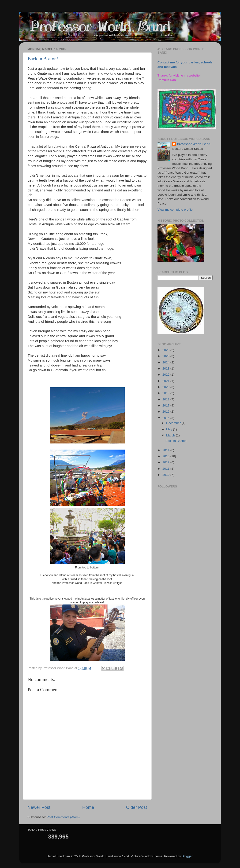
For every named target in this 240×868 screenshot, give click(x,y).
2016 (166, 412)
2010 (166, 475)
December (174, 423)
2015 (166, 418)
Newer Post (39, 807)
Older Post (137, 807)
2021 (166, 381)
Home (88, 807)
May (170, 429)
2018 (166, 399)
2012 (166, 462)
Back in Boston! (43, 59)
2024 (166, 362)
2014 (166, 450)
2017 (166, 405)
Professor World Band (194, 144)
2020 (166, 387)
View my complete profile (175, 210)
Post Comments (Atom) (63, 817)
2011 (166, 469)
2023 (166, 368)
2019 (166, 393)
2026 (166, 350)
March (171, 435)
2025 (166, 356)
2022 (166, 375)
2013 (166, 456)
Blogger (187, 856)
